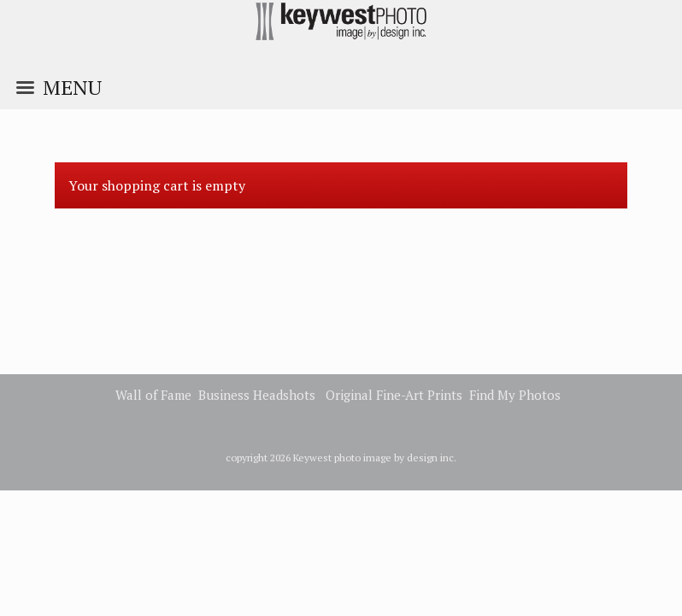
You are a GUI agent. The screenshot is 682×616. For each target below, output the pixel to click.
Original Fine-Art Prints (394, 395)
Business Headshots (257, 395)
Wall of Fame (153, 395)
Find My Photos (515, 395)
